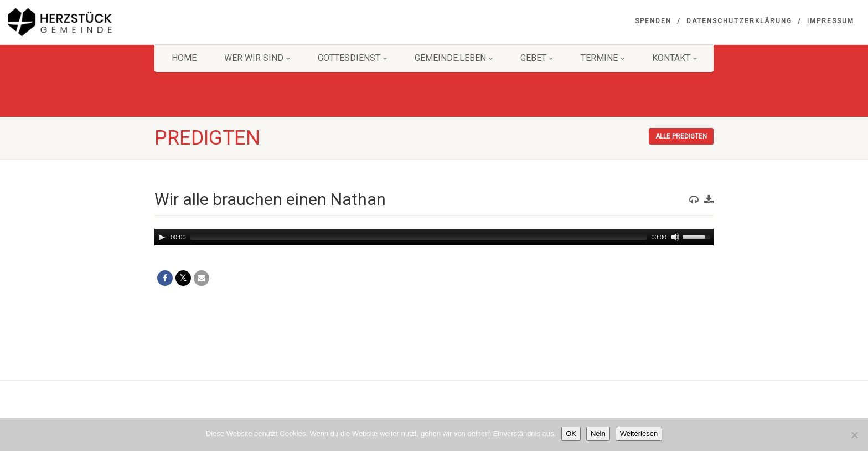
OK (571, 434)
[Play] (162, 237)
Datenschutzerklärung (739, 21)
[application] (434, 237)
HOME (184, 58)
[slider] (419, 237)
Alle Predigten (681, 136)
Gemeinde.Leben (454, 58)
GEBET (537, 58)
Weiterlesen (639, 434)
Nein (598, 434)
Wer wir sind (257, 58)
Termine (603, 58)
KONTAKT (675, 58)
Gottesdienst (352, 58)
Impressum (831, 21)
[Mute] (675, 237)
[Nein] (854, 435)
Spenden (653, 21)
